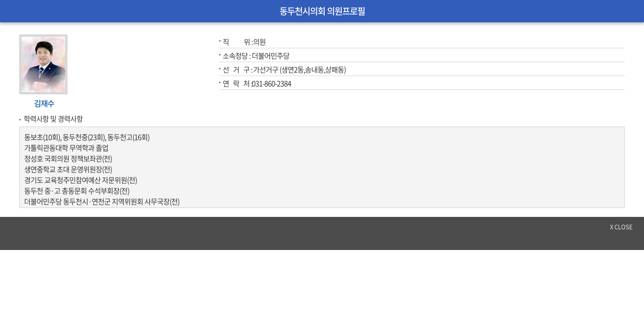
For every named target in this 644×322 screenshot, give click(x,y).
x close (621, 227)
